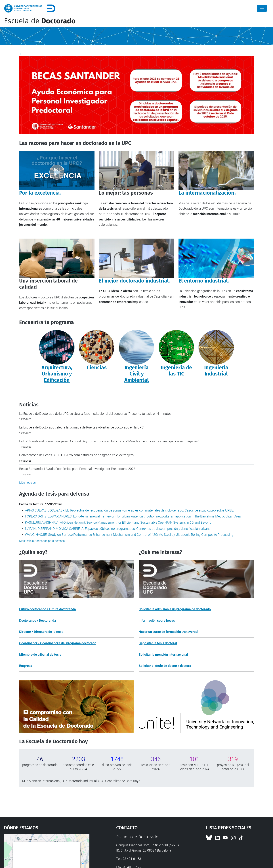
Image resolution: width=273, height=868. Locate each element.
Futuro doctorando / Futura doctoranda (48, 609)
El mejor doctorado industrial (134, 281)
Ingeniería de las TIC (176, 371)
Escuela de (40, 21)
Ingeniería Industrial (216, 371)
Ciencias (97, 368)
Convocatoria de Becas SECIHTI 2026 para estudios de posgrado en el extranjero (76, 455)
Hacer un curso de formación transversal (168, 632)
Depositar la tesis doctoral (158, 643)
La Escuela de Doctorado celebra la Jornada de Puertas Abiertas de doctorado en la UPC (81, 427)
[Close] (262, 8)
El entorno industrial (203, 281)
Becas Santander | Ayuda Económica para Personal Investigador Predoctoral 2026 (77, 469)
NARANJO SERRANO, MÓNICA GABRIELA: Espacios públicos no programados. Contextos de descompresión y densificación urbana (118, 529)
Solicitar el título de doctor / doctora (165, 666)
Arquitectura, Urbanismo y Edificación (57, 374)
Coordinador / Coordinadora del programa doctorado (58, 643)
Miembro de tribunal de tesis (40, 654)
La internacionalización (206, 193)
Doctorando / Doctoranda (38, 620)
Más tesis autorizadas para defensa (42, 541)
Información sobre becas (157, 620)
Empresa (26, 666)
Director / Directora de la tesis (41, 632)
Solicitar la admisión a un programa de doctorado (175, 609)
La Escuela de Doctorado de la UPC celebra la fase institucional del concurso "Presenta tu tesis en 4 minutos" (96, 414)
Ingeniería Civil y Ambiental (137, 374)
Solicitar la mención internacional (163, 654)
